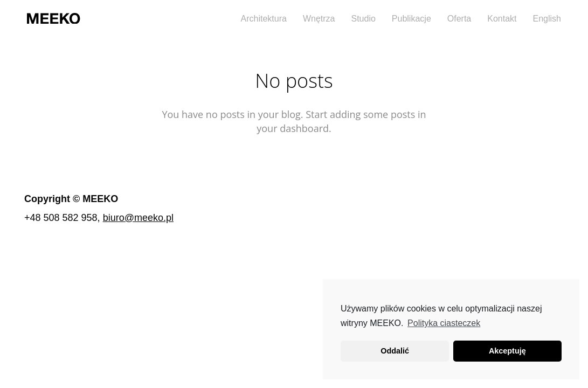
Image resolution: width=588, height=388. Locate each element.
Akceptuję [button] (507, 351)
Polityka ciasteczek (444, 323)
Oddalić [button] (395, 351)
